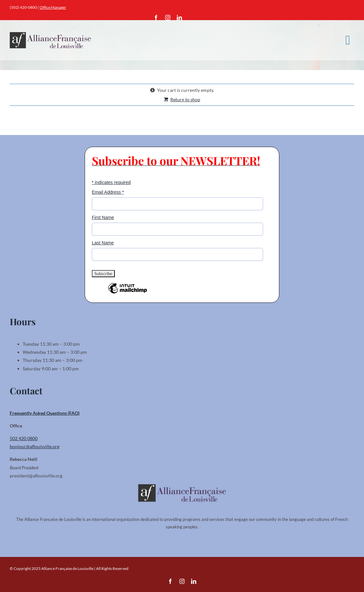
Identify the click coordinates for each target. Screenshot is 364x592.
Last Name (103, 243)
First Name (103, 217)
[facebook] (156, 18)
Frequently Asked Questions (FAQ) (45, 413)
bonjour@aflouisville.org (35, 446)
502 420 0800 (24, 438)
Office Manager (53, 7)
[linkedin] (179, 18)
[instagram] (168, 18)
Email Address (108, 192)
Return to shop (185, 99)
